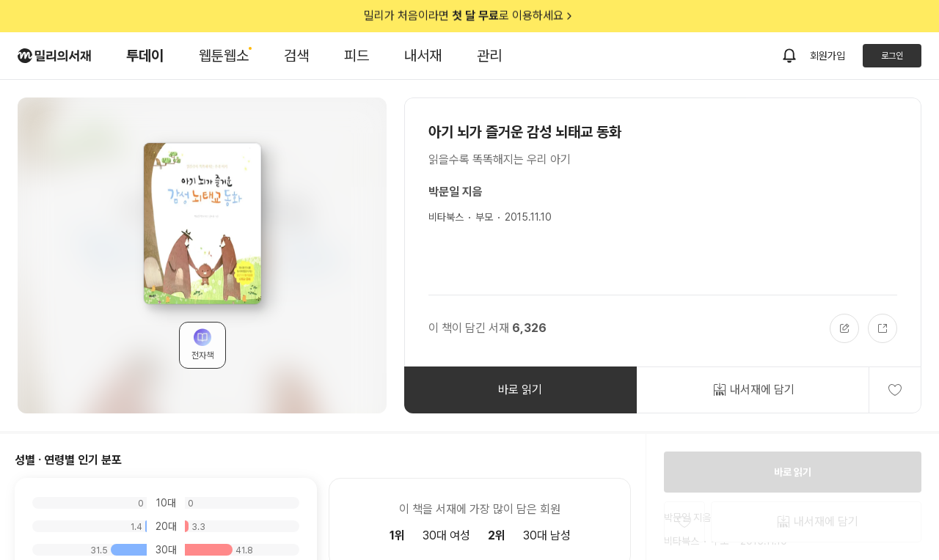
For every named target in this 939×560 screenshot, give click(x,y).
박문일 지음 (456, 192)
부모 (484, 217)
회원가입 (827, 56)
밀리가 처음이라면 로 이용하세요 (469, 16)
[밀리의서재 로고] (54, 56)
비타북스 (446, 217)
